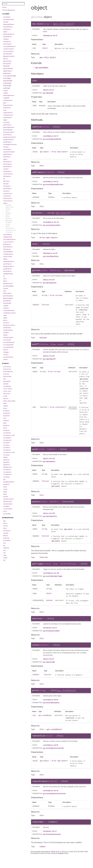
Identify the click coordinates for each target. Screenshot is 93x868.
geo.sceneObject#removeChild (53, 759)
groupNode (7, 301)
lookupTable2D (8, 252)
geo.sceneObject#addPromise (53, 187)
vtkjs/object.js (48, 36)
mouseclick (7, 433)
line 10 (55, 36)
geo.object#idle (48, 94)
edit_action (7, 394)
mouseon (6, 445)
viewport (6, 421)
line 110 (56, 225)
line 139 (52, 464)
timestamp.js (47, 636)
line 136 (56, 580)
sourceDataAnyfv (9, 342)
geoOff (8, 215)
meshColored (8, 257)
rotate (5, 489)
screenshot (7, 540)
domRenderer (8, 54)
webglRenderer (8, 274)
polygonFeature (8, 140)
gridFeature (7, 73)
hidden (5, 457)
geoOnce (8, 219)
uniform (6, 355)
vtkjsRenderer (8, 237)
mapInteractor (8, 113)
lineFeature (7, 29)
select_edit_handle (9, 401)
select (5, 494)
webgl (5, 558)
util (4, 553)
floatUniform (7, 293)
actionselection (8, 372)
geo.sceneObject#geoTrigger (53, 584)
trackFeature (7, 44)
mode (5, 396)
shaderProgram (8, 337)
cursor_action (8, 389)
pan (4, 479)
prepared (6, 484)
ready (5, 492)
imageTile (6, 98)
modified (8, 222)
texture (6, 350)
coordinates (7, 386)
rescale (5, 497)
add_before (7, 381)
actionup (6, 374)
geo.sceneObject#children (52, 228)
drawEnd (6, 425)
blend (5, 281)
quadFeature (7, 37)
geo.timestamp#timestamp (52, 846)
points (5, 320)
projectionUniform (9, 325)
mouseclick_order (9, 435)
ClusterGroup (8, 193)
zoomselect (7, 514)
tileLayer (6, 184)
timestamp (7, 186)
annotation (7, 17)
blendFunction (8, 284)
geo (4, 521)
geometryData (8, 296)
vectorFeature (8, 174)
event (5, 528)
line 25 (54, 636)
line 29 (55, 257)
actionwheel (7, 376)
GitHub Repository (9, 10)
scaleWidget (7, 83)
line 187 (52, 284)
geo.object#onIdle (49, 671)
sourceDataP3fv (8, 345)
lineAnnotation (8, 105)
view (5, 418)
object (5, 32)
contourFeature (8, 51)
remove (6, 399)
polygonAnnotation (10, 137)
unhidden (6, 506)
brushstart (7, 413)
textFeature (7, 42)
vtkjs (5, 555)
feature (6, 59)
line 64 (56, 709)
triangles (6, 352)
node (5, 315)
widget (5, 93)
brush (5, 408)
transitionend (7, 501)
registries (6, 548)
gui (4, 545)
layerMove (7, 465)
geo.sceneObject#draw (51, 260)
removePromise (11, 230)
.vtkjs (39, 17)
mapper (6, 306)
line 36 (52, 668)
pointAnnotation (9, 132)
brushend (6, 411)
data (5, 291)
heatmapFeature (9, 24)
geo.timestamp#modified (51, 639)
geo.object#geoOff (49, 364)
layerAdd (6, 462)
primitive (6, 323)
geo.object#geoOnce (50, 523)
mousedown (7, 438)
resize (5, 487)
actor (5, 279)
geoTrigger (9, 221)
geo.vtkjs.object (63, 24)
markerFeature (8, 115)
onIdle (7, 224)
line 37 (54, 843)
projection (7, 416)
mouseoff (6, 443)
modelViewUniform (10, 313)
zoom (5, 511)
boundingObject (9, 286)
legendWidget (8, 81)
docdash (61, 866)
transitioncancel (8, 499)
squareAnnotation (9, 152)
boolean (6, 384)
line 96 (56, 755)
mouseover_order (9, 452)
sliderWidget (7, 86)
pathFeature (7, 125)
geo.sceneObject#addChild (52, 141)
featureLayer (7, 61)
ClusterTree (7, 196)
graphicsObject (8, 298)
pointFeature (7, 135)
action (5, 523)
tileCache (6, 181)
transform (6, 191)
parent (8, 226)
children (8, 209)
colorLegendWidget (10, 76)
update (6, 406)
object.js (46, 91)
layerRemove (7, 467)
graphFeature (8, 71)
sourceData (7, 340)
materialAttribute (9, 310)
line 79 (56, 137)
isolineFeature (8, 27)
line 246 (52, 361)
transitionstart (8, 504)
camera (6, 22)
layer (5, 103)
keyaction (6, 460)
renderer (6, 39)
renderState (7, 328)
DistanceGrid (7, 198)
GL (4, 276)
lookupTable (7, 303)
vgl (4, 560)
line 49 (56, 802)
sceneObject (7, 149)
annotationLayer (9, 19)
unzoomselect (8, 509)
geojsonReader (8, 68)
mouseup (6, 455)
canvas (5, 526)
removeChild (10, 228)
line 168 (52, 520)
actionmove (7, 369)
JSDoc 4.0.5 (55, 864)
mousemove (7, 440)
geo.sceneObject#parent (51, 712)
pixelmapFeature (9, 34)
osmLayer (6, 122)
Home (4, 7)
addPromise (9, 207)
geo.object (44, 153)
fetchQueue (7, 64)
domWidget (7, 78)
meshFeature (8, 117)
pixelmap (6, 538)
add (4, 379)
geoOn (8, 217)
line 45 (52, 91)
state (5, 403)
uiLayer (6, 91)
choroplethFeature (9, 46)
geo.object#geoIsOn (50, 287)
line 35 (56, 184)
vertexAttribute (8, 357)
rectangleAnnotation (10, 144)
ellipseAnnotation (9, 56)
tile (4, 179)
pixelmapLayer (8, 130)
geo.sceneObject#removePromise (54, 805)
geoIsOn (8, 213)
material (6, 308)
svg (4, 543)
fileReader (6, 66)
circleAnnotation (9, 49)
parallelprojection (9, 482)
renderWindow (8, 330)
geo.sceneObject (42, 68)
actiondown (7, 367)
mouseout (7, 448)
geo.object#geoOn (49, 467)
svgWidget (7, 88)
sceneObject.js (48, 137)
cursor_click (7, 391)
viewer (5, 360)
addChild (8, 205)
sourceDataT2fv (8, 347)
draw (7, 211)
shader (5, 335)
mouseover (7, 450)
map (5, 110)
